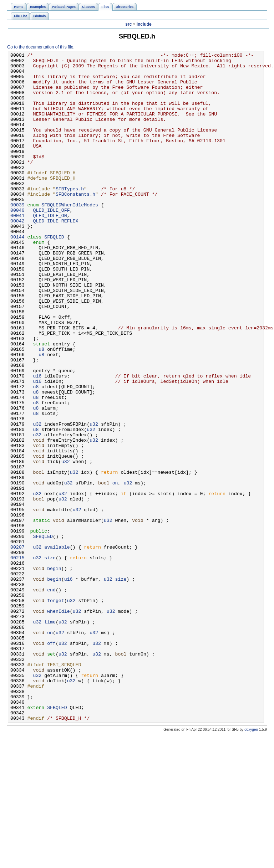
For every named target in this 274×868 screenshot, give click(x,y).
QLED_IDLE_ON (50, 248)
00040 (17, 242)
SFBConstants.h (75, 223)
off (51, 762)
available (57, 646)
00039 (17, 236)
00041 (17, 248)
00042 (17, 255)
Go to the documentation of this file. (41, 47)
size (50, 659)
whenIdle (58, 723)
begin (54, 672)
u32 (37, 499)
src (128, 24)
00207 (17, 646)
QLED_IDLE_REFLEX (55, 255)
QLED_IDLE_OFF (51, 242)
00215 (17, 659)
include (144, 24)
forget (56, 710)
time (50, 736)
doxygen (251, 863)
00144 (17, 274)
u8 (41, 409)
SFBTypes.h (70, 216)
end (51, 698)
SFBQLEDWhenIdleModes (70, 236)
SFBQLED (54, 274)
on (115, 569)
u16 (37, 441)
